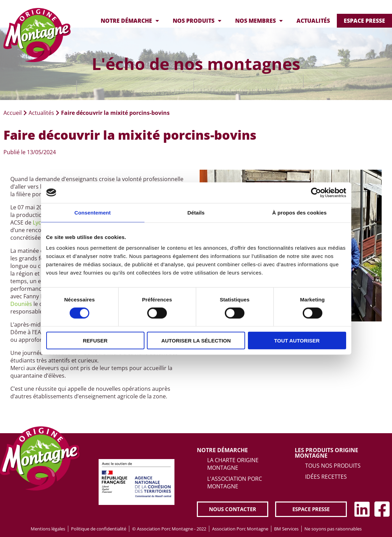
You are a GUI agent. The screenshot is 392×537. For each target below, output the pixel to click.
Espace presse (364, 21)
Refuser (95, 341)
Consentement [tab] (93, 212)
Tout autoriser (297, 341)
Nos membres (259, 21)
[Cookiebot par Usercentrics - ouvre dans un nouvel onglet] (316, 192)
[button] (233, 509)
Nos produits (197, 21)
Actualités (313, 21)
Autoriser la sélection (196, 341)
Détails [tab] (196, 212)
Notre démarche (130, 21)
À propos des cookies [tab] (300, 212)
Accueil (13, 113)
